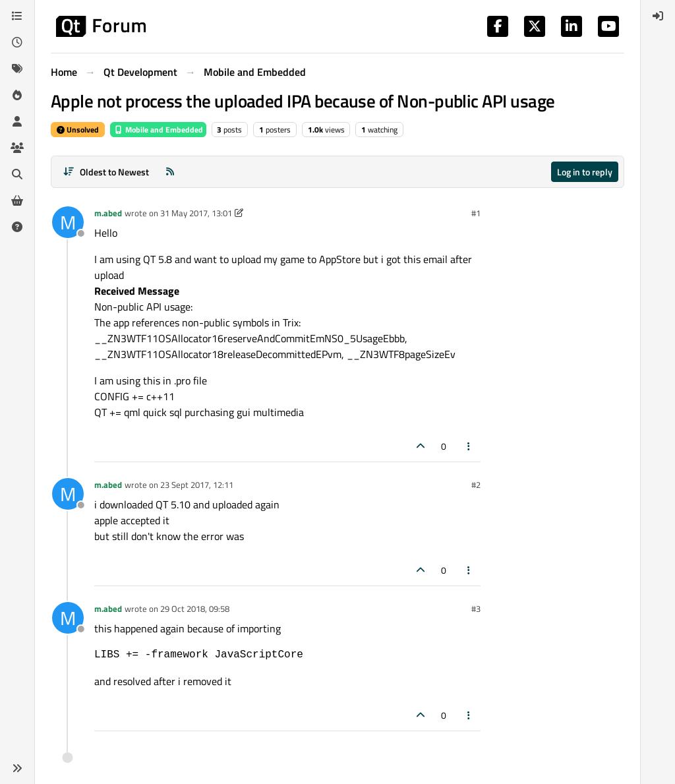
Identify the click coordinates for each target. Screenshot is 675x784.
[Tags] (17, 69)
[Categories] (17, 16)
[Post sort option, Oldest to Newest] (106, 172)
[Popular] (17, 95)
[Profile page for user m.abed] (68, 222)
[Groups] (17, 148)
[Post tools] (469, 446)
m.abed (108, 213)
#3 (476, 609)
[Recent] (17, 42)
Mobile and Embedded (158, 130)
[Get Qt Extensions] (17, 200)
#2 (476, 485)
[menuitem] (658, 16)
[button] (17, 768)
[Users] (17, 121)
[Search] (17, 174)
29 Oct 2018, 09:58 (195, 609)
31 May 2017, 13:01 (196, 213)
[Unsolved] (17, 227)
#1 (476, 213)
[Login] (658, 16)
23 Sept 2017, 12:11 (197, 485)
